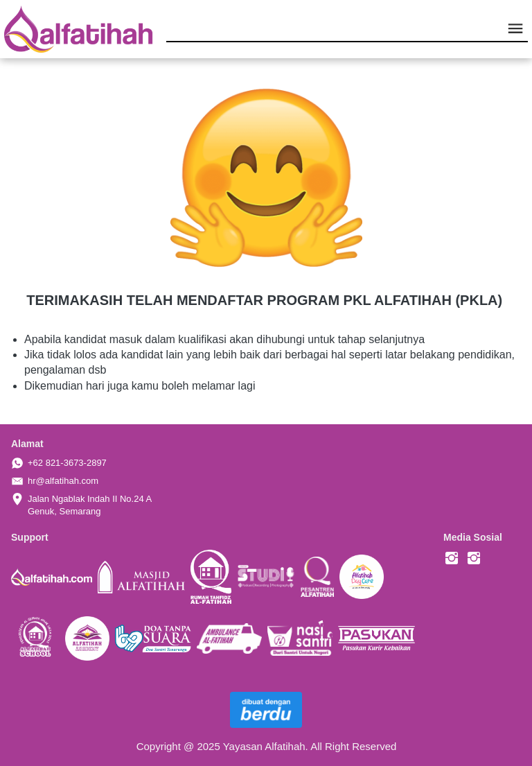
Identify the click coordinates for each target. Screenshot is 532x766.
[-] (452, 559)
